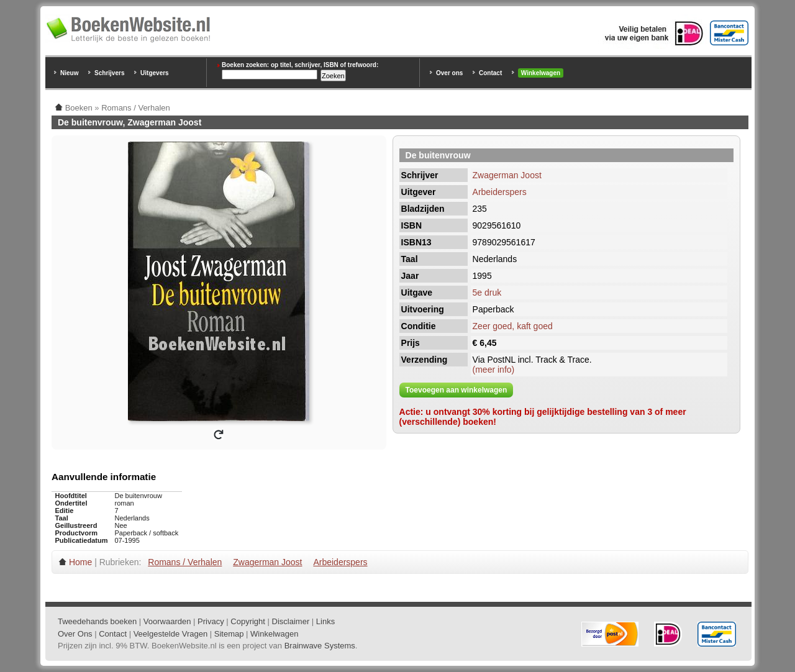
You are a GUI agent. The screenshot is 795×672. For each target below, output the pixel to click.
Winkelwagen (541, 73)
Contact (490, 73)
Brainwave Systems (320, 646)
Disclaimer (291, 621)
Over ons (449, 73)
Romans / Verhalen (185, 562)
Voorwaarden (167, 621)
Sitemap (229, 634)
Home (80, 562)
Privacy (211, 621)
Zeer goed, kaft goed (513, 326)
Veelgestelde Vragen (171, 634)
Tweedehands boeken (97, 621)
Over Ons (75, 634)
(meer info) (494, 370)
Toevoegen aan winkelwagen (457, 390)
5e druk (487, 293)
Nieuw (69, 73)
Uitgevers (155, 73)
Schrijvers (109, 73)
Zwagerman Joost (507, 175)
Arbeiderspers (500, 192)
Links (325, 621)
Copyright (248, 621)
